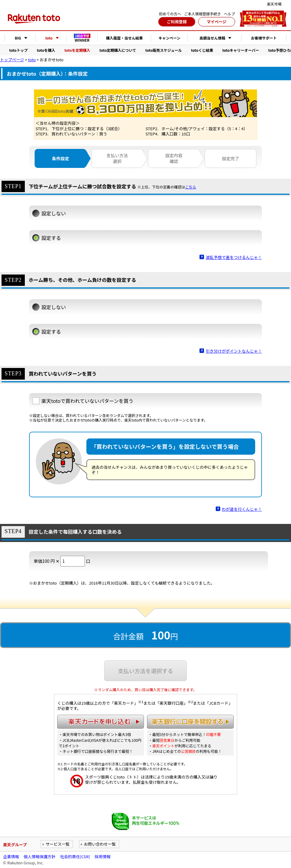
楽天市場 (274, 4)
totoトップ (18, 50)
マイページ (217, 22)
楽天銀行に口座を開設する (190, 722)
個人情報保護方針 (40, 857)
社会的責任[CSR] (75, 857)
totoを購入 (46, 50)
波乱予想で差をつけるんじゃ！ (234, 257)
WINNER (82, 38)
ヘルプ (229, 14)
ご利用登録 (177, 22)
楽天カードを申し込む (101, 722)
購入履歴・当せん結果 (124, 38)
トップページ (12, 60)
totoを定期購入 (77, 50)
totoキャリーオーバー (241, 50)
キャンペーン (169, 38)
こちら (191, 187)
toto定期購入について (118, 50)
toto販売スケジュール (163, 50)
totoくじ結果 (202, 50)
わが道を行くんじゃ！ (242, 509)
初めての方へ (170, 14)
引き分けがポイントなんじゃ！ (234, 351)
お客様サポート (264, 38)
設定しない (54, 213)
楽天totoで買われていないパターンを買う (87, 401)
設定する (51, 238)
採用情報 (103, 857)
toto (32, 60)
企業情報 (11, 857)
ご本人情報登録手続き (202, 14)
